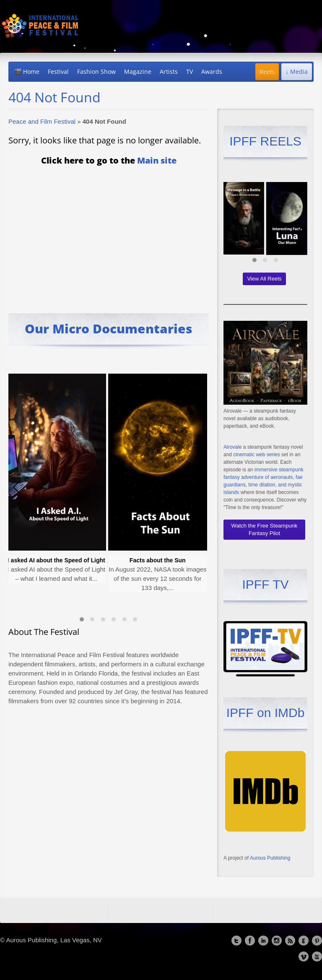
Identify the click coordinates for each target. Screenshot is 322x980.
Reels (267, 71)
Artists (169, 71)
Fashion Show (96, 71)
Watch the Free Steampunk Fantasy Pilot (265, 529)
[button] (82, 619)
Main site (157, 160)
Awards (212, 71)
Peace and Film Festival (42, 121)
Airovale (232, 447)
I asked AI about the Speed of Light (58, 560)
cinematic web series (256, 455)
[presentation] (17, 487)
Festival (58, 71)
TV (190, 71)
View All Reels (264, 279)
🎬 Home (27, 71)
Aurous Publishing (270, 858)
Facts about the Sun (159, 560)
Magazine (138, 71)
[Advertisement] (109, 234)
